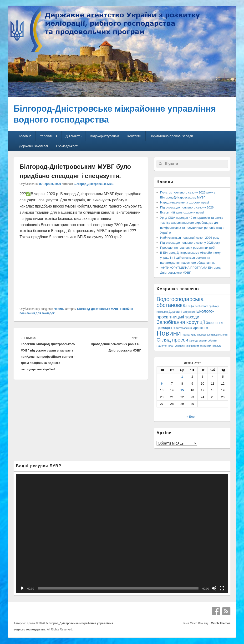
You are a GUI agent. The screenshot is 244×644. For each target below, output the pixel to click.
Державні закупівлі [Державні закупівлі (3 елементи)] (182, 312)
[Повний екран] (222, 588)
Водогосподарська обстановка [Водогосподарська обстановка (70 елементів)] (180, 302)
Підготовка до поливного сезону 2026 (187, 207)
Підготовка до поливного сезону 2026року (190, 243)
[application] (122, 534)
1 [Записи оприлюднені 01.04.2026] (182, 377)
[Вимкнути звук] (214, 588)
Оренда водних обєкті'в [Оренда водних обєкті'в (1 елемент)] (203, 341)
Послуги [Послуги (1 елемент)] (217, 346)
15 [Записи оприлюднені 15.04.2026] (182, 390)
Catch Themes (220, 623)
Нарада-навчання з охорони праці (185, 202)
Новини (59, 309)
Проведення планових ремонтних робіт (188, 248)
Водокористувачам (104, 136)
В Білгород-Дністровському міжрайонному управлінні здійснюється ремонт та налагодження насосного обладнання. (190, 258)
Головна (25, 136)
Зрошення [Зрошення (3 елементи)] (201, 328)
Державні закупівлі (33, 146)
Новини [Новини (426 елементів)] (169, 333)
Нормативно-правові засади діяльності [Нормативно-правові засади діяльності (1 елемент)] (205, 335)
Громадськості (67, 146)
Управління (48, 136)
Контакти (134, 136)
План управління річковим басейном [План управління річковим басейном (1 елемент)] (190, 346)
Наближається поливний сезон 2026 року (190, 238)
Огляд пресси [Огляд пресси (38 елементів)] (172, 340)
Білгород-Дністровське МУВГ (94, 184)
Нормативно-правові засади (171, 136)
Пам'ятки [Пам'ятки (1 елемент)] (162, 346)
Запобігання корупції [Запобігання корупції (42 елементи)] (181, 322)
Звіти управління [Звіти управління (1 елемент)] (182, 328)
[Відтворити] (22, 588)
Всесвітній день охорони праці (182, 212)
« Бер (191, 417)
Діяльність (74, 136)
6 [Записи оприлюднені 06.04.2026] (162, 384)
